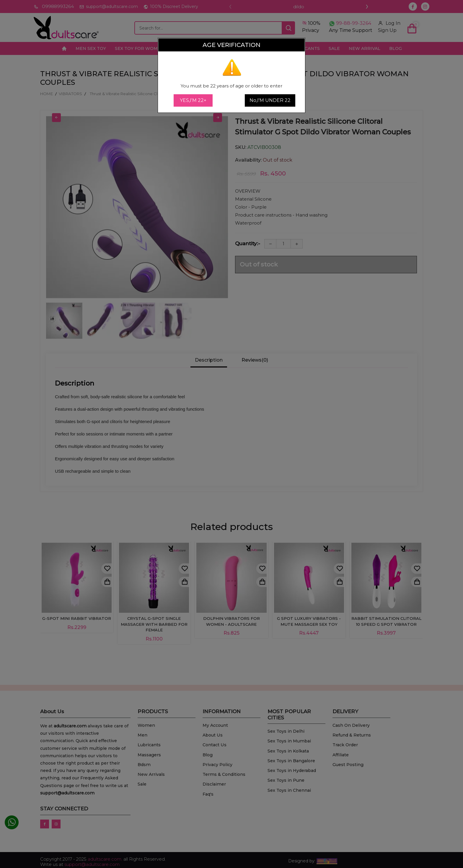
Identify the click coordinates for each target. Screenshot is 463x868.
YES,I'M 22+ (193, 100)
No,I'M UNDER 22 (270, 100)
